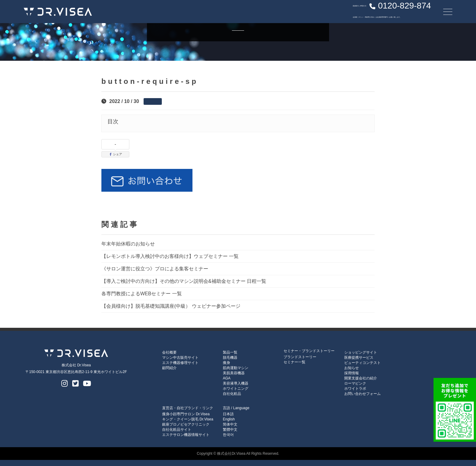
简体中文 (230, 424)
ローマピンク (355, 383)
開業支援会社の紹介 (361, 378)
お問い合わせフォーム (362, 394)
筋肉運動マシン (236, 368)
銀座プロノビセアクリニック (186, 424)
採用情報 (352, 373)
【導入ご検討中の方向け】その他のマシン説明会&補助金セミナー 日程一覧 (184, 281)
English (229, 419)
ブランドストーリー (300, 357)
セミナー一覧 (294, 362)
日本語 (228, 414)
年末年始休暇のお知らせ (128, 244)
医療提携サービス (359, 358)
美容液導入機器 (236, 383)
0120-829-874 (371, 11)
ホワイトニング (236, 389)
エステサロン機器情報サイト (186, 435)
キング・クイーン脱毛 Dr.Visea (188, 419)
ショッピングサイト (361, 352)
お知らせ (352, 368)
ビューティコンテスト (362, 363)
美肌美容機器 (234, 373)
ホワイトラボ (355, 389)
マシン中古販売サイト (180, 358)
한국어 (228, 435)
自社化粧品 (232, 394)
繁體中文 (230, 430)
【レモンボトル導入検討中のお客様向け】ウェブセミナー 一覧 (170, 256)
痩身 (226, 363)
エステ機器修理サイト (180, 363)
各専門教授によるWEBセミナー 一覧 (142, 294)
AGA (227, 378)
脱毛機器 (230, 358)
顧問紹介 (169, 368)
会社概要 (169, 352)
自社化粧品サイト (177, 430)
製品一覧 (230, 352)
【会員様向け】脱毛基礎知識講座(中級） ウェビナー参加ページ (171, 306)
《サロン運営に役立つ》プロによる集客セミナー (155, 269)
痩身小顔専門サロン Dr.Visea (186, 414)
